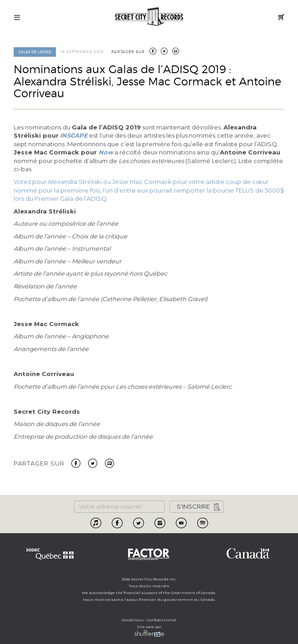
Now (106, 152)
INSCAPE (74, 135)
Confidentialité (161, 620)
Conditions (133, 620)
